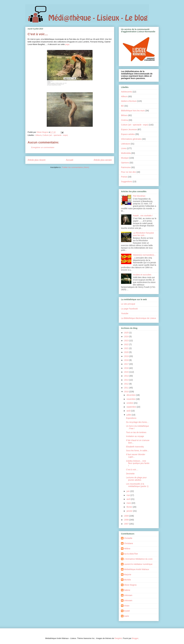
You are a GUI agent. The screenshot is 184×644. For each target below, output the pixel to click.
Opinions (125, 163)
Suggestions (127, 182)
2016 (127, 368)
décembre (131, 395)
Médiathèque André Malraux (136, 569)
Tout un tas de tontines (136, 432)
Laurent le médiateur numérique (138, 564)
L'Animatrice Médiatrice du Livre (138, 559)
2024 (127, 336)
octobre (130, 403)
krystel (127, 611)
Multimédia (126, 153)
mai (128, 495)
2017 (127, 364)
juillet (129, 415)
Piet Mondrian (139, 196)
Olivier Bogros (130, 585)
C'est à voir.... (132, 470)
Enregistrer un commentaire (43, 147)
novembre (131, 399)
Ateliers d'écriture (129, 101)
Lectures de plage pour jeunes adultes (136, 479)
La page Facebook (129, 309)
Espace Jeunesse (129, 129)
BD (122, 106)
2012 (127, 384)
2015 (127, 372)
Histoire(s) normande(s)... (144, 255)
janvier (130, 511)
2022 (127, 344)
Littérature (126, 144)
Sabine (127, 590)
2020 (127, 352)
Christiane (128, 543)
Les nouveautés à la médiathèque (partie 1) (137, 485)
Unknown (128, 595)
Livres (124, 148)
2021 (127, 348)
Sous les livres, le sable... (137, 451)
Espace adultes (128, 134)
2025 (127, 333)
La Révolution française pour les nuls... (143, 234)
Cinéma (124, 120)
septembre (132, 407)
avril (129, 499)
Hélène (127, 549)
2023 (127, 341)
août (129, 411)
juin (128, 491)
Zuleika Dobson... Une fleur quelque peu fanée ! (138, 463)
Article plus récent (37, 160)
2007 (127, 524)
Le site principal (128, 304)
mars (129, 503)
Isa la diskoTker (131, 554)
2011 (127, 388)
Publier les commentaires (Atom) (76, 167)
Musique (125, 158)
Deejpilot (118, 638)
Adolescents (126, 92)
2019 (127, 356)
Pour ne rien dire (129, 172)
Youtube (125, 313)
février (130, 507)
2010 (127, 392)
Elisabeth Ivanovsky (135, 447)
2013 (127, 380)
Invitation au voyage (135, 436)
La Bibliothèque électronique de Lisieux (139, 318)
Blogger (135, 638)
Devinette (130, 474)
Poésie (124, 177)
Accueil (70, 160)
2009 (127, 516)
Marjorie (128, 575)
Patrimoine (126, 167)
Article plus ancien (103, 160)
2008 (127, 520)
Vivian (127, 606)
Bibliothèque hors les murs (133, 111)
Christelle (128, 538)
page (67, 44)
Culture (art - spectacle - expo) (55, 135)
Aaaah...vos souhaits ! (143, 216)
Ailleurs (38, 135)
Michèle (127, 580)
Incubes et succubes (142, 275)
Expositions (131, 418)
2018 (127, 360)
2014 (127, 376)
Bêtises (124, 115)
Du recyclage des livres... (137, 422)
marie (126, 616)
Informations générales (131, 139)
